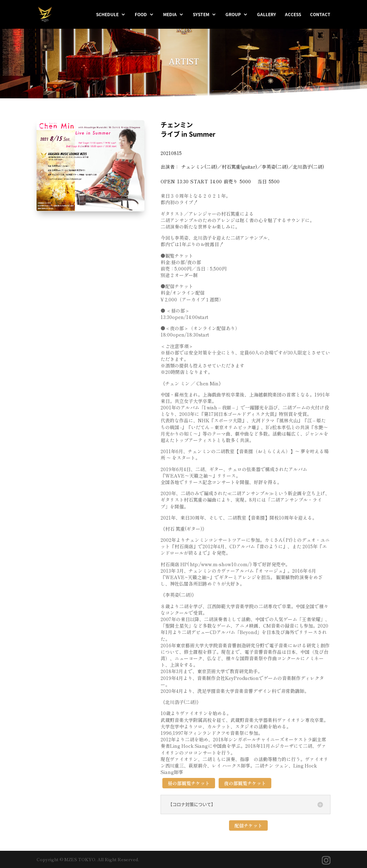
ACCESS (293, 15)
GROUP (233, 15)
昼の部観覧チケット (189, 783)
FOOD (141, 15)
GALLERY (266, 15)
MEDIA (170, 15)
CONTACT (320, 15)
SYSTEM (201, 15)
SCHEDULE (107, 15)
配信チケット (248, 825)
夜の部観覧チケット (245, 783)
